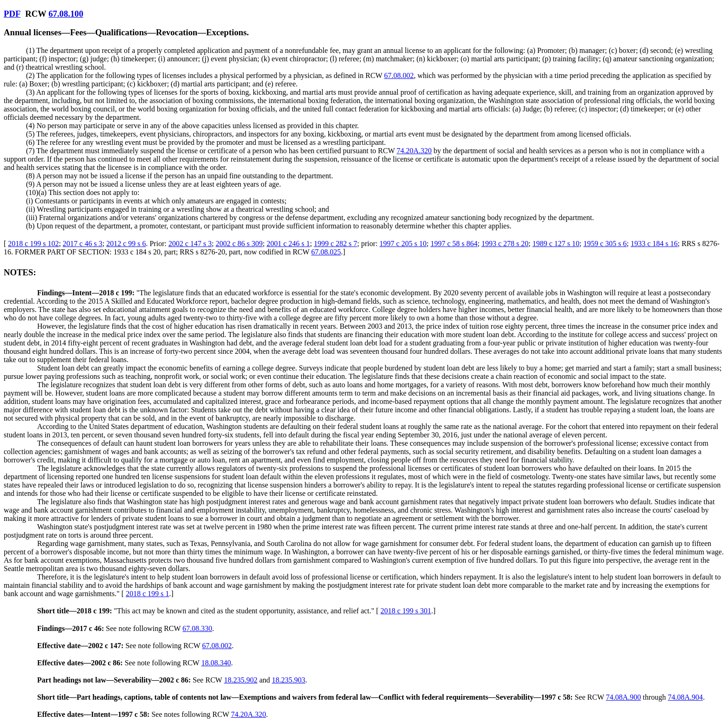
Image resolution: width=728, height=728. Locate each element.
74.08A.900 (624, 697)
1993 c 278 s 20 (505, 244)
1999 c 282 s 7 (335, 244)
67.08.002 (399, 75)
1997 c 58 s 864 (454, 244)
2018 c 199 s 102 (33, 244)
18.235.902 (240, 680)
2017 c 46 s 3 (82, 244)
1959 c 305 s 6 (605, 244)
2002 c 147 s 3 (190, 244)
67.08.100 (66, 14)
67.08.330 (197, 628)
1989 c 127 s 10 (556, 244)
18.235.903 (288, 680)
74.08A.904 (685, 697)
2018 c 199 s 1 (147, 594)
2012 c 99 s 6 (126, 244)
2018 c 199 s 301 (406, 611)
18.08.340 (216, 663)
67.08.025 (326, 252)
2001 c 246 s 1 (288, 244)
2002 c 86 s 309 (239, 244)
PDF (12, 14)
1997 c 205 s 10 (403, 244)
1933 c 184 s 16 (654, 244)
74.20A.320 (414, 151)
